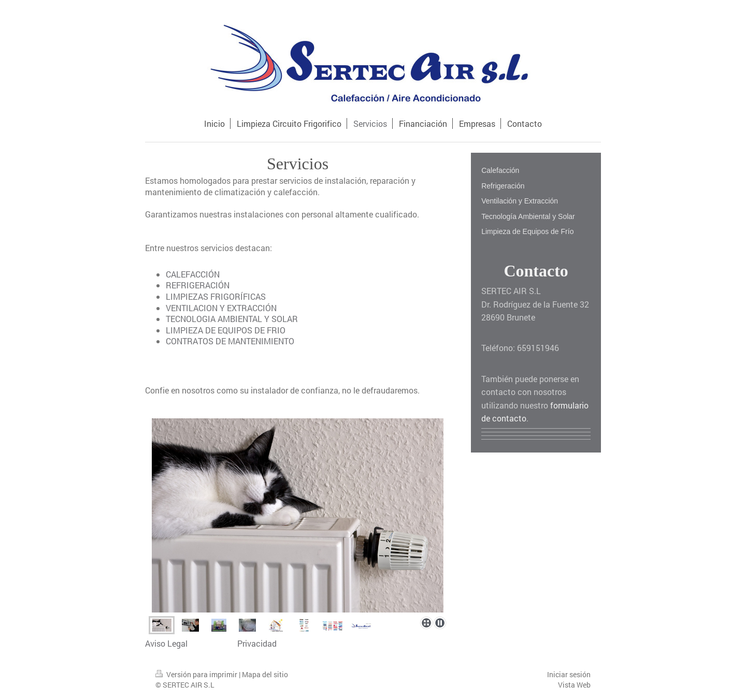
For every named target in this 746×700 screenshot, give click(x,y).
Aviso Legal (166, 643)
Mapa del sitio (265, 674)
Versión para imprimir (197, 674)
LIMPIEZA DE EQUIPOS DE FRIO (226, 330)
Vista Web (574, 685)
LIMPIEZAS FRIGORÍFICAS (216, 296)
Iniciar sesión (569, 674)
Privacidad (257, 643)
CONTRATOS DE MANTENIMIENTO (230, 341)
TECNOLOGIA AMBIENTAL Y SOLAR (232, 319)
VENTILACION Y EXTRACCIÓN (221, 308)
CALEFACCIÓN (193, 274)
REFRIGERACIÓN (198, 285)
